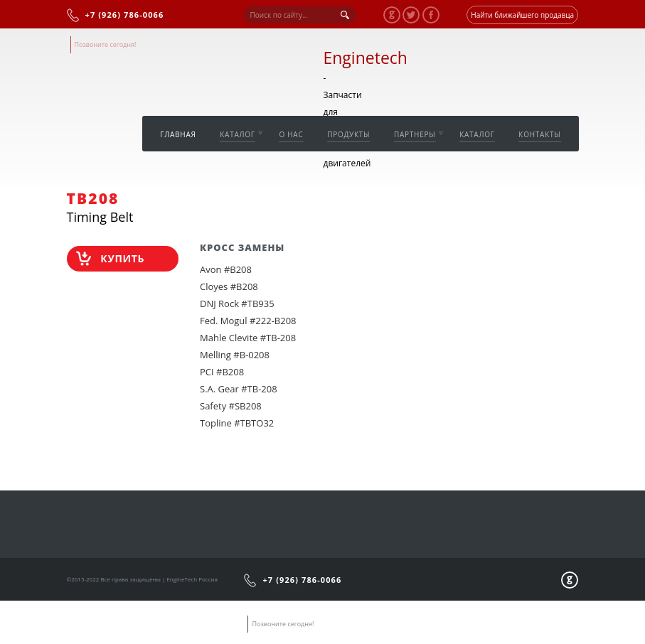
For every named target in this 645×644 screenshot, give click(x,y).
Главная (178, 134)
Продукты (348, 134)
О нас (291, 134)
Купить (122, 258)
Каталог (238, 134)
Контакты (539, 134)
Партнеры (415, 134)
